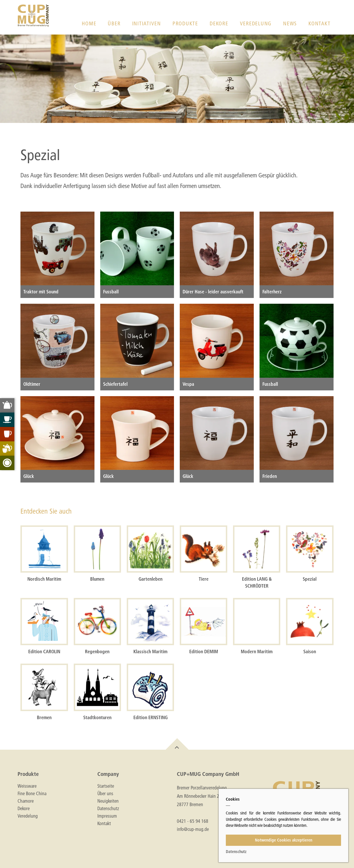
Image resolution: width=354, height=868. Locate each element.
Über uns (105, 793)
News (290, 23)
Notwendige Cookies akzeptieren (284, 840)
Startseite (106, 786)
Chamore (26, 801)
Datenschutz (108, 808)
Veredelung (256, 23)
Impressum (107, 816)
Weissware (27, 786)
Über (114, 23)
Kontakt (319, 23)
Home (89, 23)
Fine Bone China (32, 793)
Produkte (185, 23)
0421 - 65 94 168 (193, 821)
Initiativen (147, 23)
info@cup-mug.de (193, 829)
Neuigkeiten (108, 801)
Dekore (219, 23)
